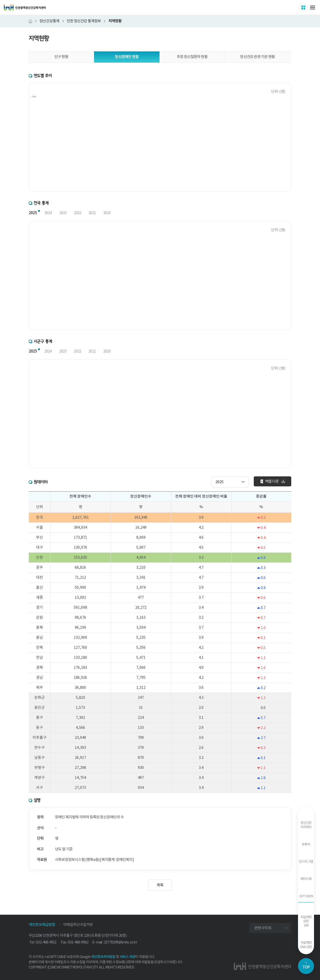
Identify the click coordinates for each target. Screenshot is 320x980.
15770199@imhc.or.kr (121, 942)
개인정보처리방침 (103, 957)
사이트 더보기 (307, 7)
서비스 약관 (127, 957)
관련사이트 (263, 928)
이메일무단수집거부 (78, 925)
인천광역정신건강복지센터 (25, 8)
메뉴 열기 (312, 8)
